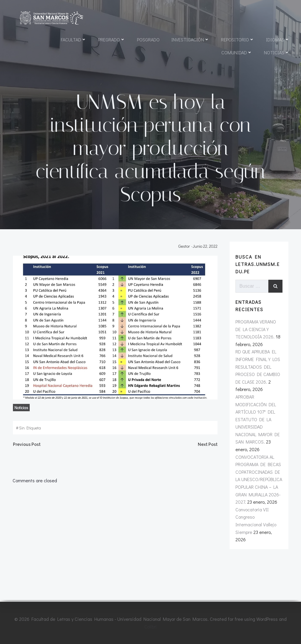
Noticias (276, 53)
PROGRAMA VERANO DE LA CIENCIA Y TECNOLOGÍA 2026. (259, 336)
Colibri (150, 627)
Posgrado (148, 40)
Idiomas (277, 40)
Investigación (190, 40)
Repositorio (237, 40)
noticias (20, 415)
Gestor (185, 253)
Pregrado (111, 40)
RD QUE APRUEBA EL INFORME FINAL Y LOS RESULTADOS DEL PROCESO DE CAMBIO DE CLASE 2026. (257, 374)
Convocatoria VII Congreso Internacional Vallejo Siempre (259, 524)
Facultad (73, 40)
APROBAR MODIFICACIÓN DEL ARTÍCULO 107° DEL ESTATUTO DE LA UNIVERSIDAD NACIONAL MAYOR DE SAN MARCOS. (257, 427)
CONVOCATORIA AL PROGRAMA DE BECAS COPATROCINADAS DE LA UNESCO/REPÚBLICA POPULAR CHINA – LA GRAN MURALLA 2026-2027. (259, 487)
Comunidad (236, 53)
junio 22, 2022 (206, 253)
